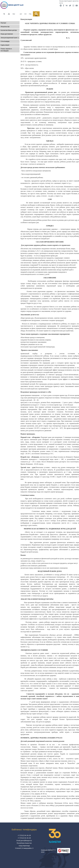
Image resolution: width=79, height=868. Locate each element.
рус (21, 14)
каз (25, 14)
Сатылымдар (5, 41)
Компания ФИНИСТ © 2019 (48, 851)
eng (30, 14)
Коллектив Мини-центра (9, 30)
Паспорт (3, 23)
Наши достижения (7, 34)
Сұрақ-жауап (5, 45)
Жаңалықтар (5, 27)
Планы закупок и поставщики (6, 50)
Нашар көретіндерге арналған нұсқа (69, 2)
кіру (14, 14)
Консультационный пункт (10, 38)
